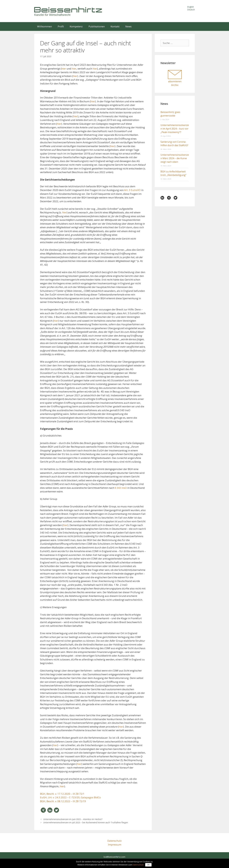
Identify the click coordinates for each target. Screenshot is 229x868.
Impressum (115, 845)
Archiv (175, 85)
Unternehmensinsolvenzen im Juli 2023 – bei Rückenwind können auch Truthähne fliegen (86, 822)
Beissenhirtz (68, 10)
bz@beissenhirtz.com (114, 857)
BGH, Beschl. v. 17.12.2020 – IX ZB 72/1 (62, 794)
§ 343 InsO (121, 488)
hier (64, 69)
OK (148, 865)
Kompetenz (76, 26)
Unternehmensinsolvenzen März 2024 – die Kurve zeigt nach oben (175, 158)
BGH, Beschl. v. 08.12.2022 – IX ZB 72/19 (63, 801)
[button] (43, 810)
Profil (61, 26)
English (191, 7)
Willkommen (44, 26)
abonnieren (175, 81)
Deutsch (191, 10)
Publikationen (97, 26)
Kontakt (115, 26)
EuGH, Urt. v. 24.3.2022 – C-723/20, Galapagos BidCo (70, 797)
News (128, 26)
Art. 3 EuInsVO (132, 190)
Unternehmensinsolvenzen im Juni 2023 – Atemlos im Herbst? (73, 819)
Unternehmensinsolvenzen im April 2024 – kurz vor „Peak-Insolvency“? (175, 129)
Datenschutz (114, 841)
